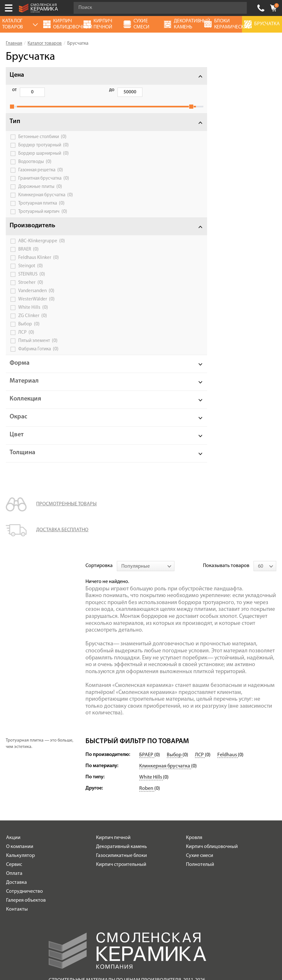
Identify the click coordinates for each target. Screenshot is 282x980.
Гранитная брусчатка (44, 185)
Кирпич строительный (121, 697)
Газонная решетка (41, 177)
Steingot (31, 273)
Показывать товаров (226, 76)
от (14, 90)
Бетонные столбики (42, 144)
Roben (147, 621)
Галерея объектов (26, 733)
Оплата (14, 706)
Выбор (29, 331)
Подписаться (95, 894)
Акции (13, 670)
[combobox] (146, 76)
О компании (20, 679)
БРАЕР (147, 587)
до (47, 90)
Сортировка (99, 76)
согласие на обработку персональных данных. (172, 877)
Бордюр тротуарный (44, 152)
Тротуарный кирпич (43, 219)
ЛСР (26, 339)
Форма (20, 370)
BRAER (28, 256)
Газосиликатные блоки (121, 688)
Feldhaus (228, 587)
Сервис (14, 697)
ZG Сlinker (33, 323)
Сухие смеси (200, 688)
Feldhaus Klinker (39, 265)
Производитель (32, 233)
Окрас (18, 424)
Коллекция (25, 406)
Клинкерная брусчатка (46, 202)
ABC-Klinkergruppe (42, 248)
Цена (17, 75)
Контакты (17, 742)
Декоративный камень (121, 679)
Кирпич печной (113, 670)
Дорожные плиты (40, 194)
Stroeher (31, 290)
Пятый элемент (38, 348)
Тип (15, 128)
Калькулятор (20, 688)
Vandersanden (36, 298)
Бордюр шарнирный (44, 160)
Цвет (17, 442)
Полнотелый (200, 697)
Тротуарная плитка (41, 210)
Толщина (22, 460)
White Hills (33, 315)
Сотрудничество (24, 724)
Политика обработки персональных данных (128, 835)
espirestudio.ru (154, 947)
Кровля (194, 670)
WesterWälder (36, 306)
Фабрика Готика (38, 356)
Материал (24, 388)
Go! (238, 8)
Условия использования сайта (127, 827)
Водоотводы (35, 169)
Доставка (16, 715)
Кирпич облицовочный (212, 679)
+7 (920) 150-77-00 (261, 8)
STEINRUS (32, 281)
